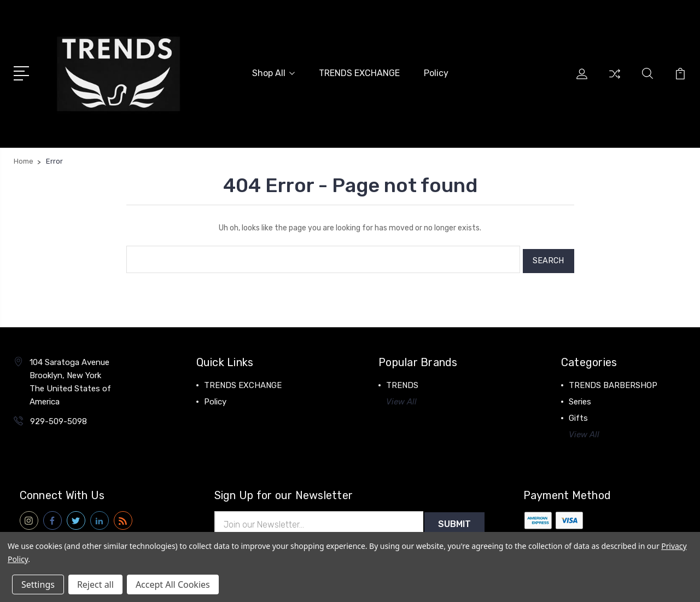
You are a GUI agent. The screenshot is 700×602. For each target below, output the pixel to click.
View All (401, 397)
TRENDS (402, 381)
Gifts (578, 414)
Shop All (273, 73)
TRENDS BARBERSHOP (613, 381)
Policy (436, 73)
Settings (38, 584)
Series (580, 397)
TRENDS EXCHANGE (359, 73)
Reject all (95, 584)
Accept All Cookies (173, 584)
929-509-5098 (59, 417)
